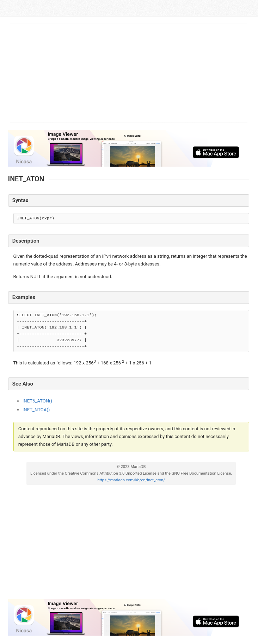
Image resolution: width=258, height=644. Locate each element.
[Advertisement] (129, 73)
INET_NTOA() (36, 410)
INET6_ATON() (37, 401)
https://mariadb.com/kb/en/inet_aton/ (131, 480)
